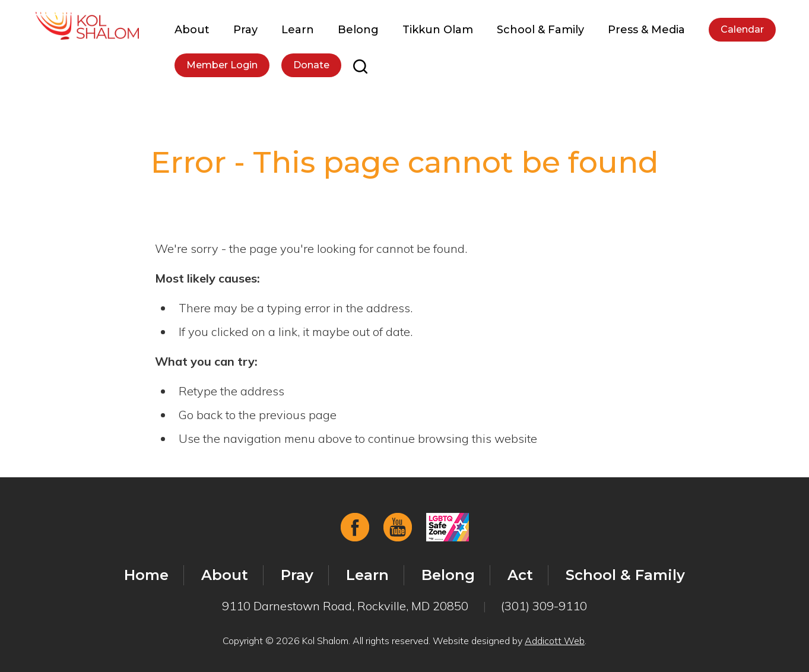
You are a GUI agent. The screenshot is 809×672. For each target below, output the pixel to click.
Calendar (742, 29)
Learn (298, 30)
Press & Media (646, 30)
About (192, 30)
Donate (311, 65)
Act (520, 575)
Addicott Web (555, 641)
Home (146, 575)
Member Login (222, 65)
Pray (245, 30)
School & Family (540, 30)
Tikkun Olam (438, 30)
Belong (358, 30)
